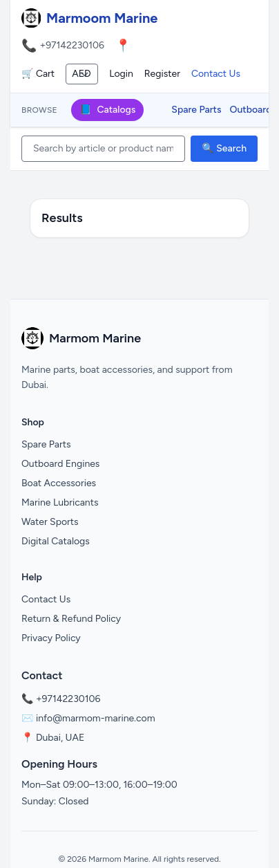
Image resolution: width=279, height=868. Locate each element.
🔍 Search (224, 148)
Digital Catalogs (56, 541)
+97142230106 (72, 45)
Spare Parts (196, 110)
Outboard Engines (60, 464)
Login (121, 74)
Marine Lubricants (60, 502)
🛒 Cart (38, 74)
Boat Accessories (59, 483)
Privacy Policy (51, 638)
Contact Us (216, 74)
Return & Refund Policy (71, 619)
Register (162, 74)
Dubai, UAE (60, 738)
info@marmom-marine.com (96, 718)
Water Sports (50, 522)
